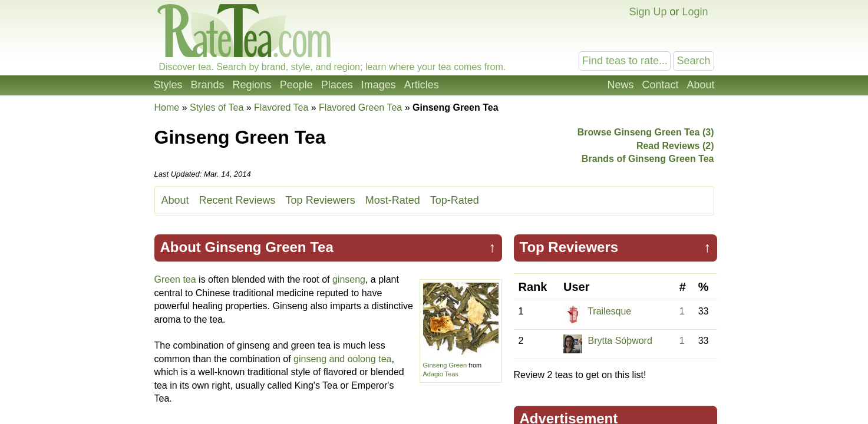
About (700, 85)
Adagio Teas (441, 374)
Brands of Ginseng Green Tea (648, 159)
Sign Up (648, 12)
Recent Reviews (237, 200)
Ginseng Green (445, 365)
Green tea (175, 279)
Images (379, 85)
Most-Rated (393, 200)
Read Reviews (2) (675, 146)
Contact (660, 85)
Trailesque (609, 311)
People (296, 85)
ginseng (349, 279)
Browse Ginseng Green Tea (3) (646, 132)
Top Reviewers (321, 200)
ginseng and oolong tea (342, 359)
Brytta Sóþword (620, 341)
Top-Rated (455, 200)
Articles (422, 85)
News (620, 85)
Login (695, 12)
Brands (208, 85)
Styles (168, 85)
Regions (252, 85)
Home (167, 107)
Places (337, 85)
